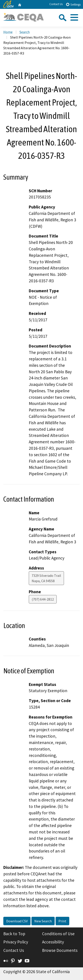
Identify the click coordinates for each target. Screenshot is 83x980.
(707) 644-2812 (43, 599)
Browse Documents (60, 950)
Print (62, 921)
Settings (73, 4)
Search (25, 32)
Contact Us (56, 4)
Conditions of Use (58, 934)
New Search (43, 921)
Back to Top (14, 934)
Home (8, 32)
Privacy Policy (16, 942)
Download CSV (17, 921)
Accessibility (53, 942)
